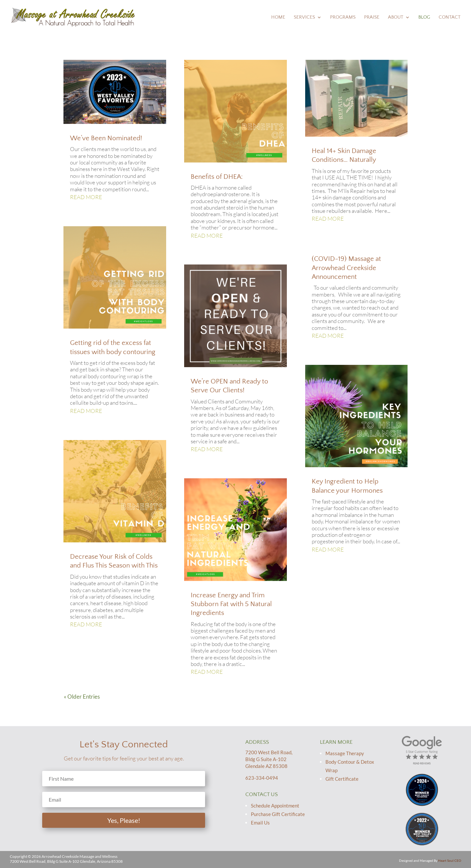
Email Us (260, 823)
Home (278, 17)
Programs (343, 17)
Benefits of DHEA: (217, 177)
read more (86, 197)
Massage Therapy (345, 753)
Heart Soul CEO (450, 860)
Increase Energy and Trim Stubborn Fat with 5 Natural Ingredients (231, 604)
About (396, 17)
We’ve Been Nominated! (106, 138)
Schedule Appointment (275, 806)
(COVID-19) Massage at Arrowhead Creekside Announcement (346, 268)
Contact (450, 17)
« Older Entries (82, 697)
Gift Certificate (342, 779)
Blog (424, 17)
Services (304, 17)
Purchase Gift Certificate (278, 814)
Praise (372, 17)
